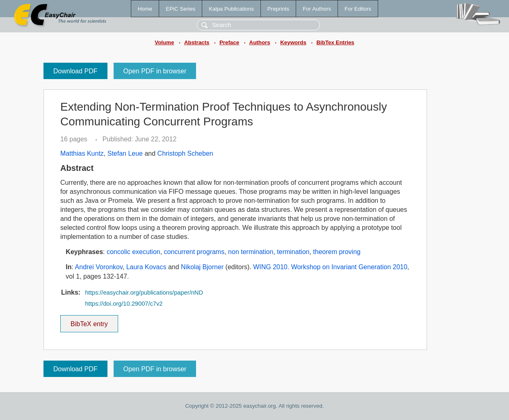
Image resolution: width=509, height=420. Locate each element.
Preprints (278, 9)
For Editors (358, 9)
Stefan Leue (125, 153)
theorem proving (337, 252)
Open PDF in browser (155, 71)
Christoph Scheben (185, 153)
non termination (251, 252)
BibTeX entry (89, 321)
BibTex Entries (335, 42)
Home (145, 9)
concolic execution (134, 252)
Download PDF (75, 71)
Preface (229, 42)
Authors (260, 42)
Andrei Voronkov (99, 267)
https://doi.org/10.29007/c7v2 (124, 304)
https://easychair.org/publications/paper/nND (144, 293)
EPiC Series (180, 9)
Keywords (293, 42)
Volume (164, 42)
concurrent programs (194, 252)
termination (293, 252)
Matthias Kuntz (82, 153)
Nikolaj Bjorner (202, 267)
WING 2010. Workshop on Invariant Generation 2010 (330, 267)
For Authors (317, 9)
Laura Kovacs (146, 267)
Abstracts (197, 42)
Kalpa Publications (231, 9)
